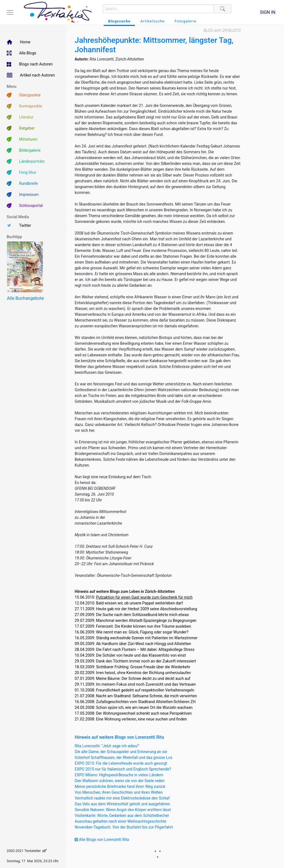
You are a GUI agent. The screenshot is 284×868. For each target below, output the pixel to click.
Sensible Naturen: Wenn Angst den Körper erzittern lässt (123, 810)
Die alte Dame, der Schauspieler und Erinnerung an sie (121, 752)
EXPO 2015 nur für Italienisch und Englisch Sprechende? (123, 769)
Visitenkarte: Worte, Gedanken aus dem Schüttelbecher (122, 816)
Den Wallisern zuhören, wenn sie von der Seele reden (120, 781)
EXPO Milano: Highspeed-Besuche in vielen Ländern (119, 775)
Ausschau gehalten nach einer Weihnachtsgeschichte (120, 821)
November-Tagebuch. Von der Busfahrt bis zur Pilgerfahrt (124, 827)
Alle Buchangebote (25, 298)
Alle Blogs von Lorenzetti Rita (102, 840)
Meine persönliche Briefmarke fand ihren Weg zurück (120, 787)
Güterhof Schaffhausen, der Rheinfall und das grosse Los (123, 757)
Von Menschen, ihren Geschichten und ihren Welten (119, 792)
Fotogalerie (185, 21)
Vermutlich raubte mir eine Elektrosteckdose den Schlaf (122, 798)
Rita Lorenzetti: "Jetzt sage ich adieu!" (107, 746)
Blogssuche (119, 21)
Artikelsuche (153, 21)
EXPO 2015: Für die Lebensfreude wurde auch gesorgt (121, 763)
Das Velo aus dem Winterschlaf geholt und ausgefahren (122, 804)
